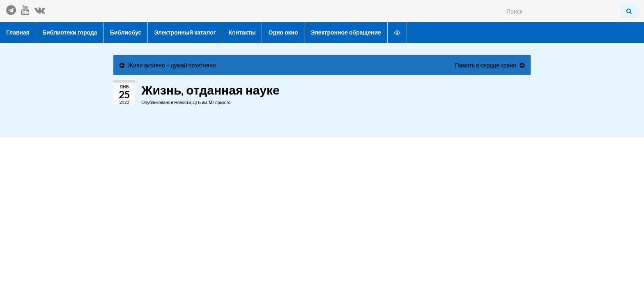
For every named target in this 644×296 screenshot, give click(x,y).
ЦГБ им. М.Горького (212, 102)
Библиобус (126, 32)
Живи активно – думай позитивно (172, 65)
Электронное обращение (346, 32)
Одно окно (283, 32)
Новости (183, 102)
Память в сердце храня (485, 65)
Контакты (242, 32)
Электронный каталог (185, 32)
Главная (18, 32)
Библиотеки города (70, 32)
